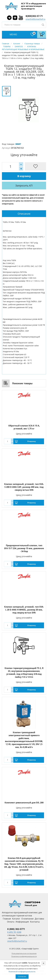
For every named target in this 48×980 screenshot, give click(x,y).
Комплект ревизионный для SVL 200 (24, 803)
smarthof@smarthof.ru (35, 19)
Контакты (35, 922)
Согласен (22, 976)
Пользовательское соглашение (24, 953)
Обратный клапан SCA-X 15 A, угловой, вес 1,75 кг (24, 427)
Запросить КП (24, 186)
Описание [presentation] (24, 214)
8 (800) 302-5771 (16, 929)
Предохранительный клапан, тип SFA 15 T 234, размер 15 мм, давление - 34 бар (24, 548)
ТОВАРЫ (7, 46)
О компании (27, 919)
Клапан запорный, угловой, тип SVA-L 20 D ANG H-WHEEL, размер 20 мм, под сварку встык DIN (24, 610)
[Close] (44, 963)
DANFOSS (19, 46)
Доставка (39, 919)
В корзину (24, 176)
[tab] (24, 214)
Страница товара (32, 44)
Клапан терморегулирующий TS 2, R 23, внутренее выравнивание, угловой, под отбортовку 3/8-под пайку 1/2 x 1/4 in (24, 673)
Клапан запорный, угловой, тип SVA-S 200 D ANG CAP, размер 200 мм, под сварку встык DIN (24, 487)
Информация (22, 922)
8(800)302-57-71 (34, 16)
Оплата (11, 922)
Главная (6, 44)
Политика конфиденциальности (24, 956)
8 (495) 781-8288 (14, 932)
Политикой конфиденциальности (22, 972)
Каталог (17, 44)
